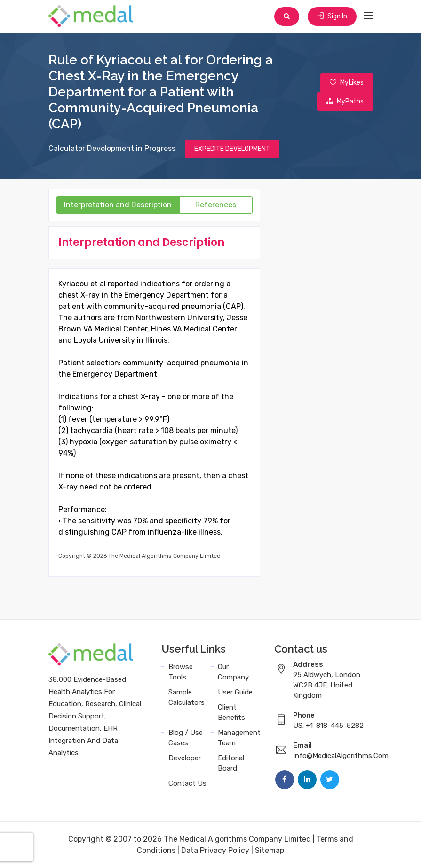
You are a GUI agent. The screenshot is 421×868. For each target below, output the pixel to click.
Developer (185, 758)
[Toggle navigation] (368, 16)
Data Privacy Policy (215, 850)
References (216, 205)
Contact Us (187, 783)
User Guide (235, 692)
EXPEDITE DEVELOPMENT (232, 149)
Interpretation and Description (118, 205)
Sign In (332, 16)
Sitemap (270, 850)
